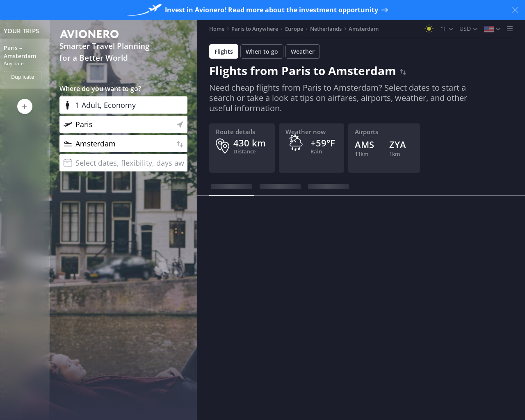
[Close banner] (515, 10)
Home (217, 29)
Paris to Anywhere (255, 29)
